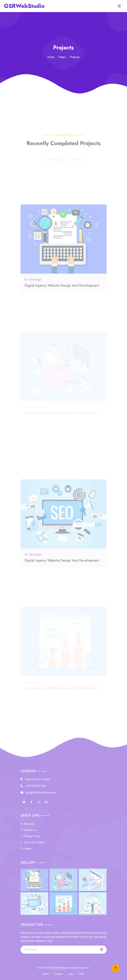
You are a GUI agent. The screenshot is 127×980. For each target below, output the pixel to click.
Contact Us (30, 830)
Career (28, 849)
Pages (62, 57)
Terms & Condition (34, 843)
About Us (29, 824)
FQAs (82, 974)
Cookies (59, 974)
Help (71, 974)
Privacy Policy (32, 836)
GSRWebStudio (60, 968)
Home (51, 57)
